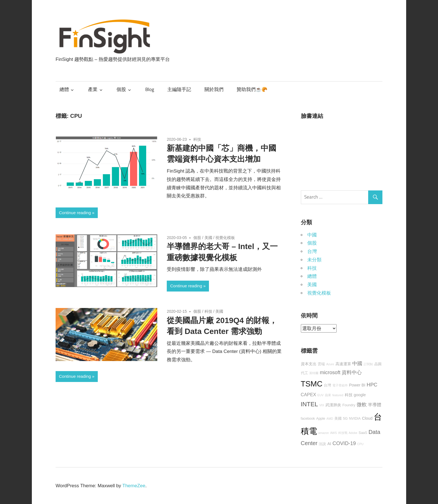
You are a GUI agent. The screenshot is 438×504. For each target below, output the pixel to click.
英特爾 (314, 373)
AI (329, 444)
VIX (322, 405)
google (360, 395)
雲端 (321, 364)
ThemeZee (134, 486)
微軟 (362, 405)
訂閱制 (368, 364)
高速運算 (343, 364)
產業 (93, 89)
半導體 (375, 405)
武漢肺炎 (333, 405)
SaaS (363, 433)
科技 (197, 139)
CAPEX (309, 395)
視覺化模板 (225, 238)
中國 (312, 235)
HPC (372, 385)
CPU (360, 444)
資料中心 (352, 372)
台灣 (312, 251)
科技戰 (343, 433)
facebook (308, 419)
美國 (208, 238)
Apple (321, 419)
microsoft (330, 372)
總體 (64, 89)
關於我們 (214, 89)
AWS (334, 433)
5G (345, 419)
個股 (121, 89)
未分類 (314, 260)
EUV (320, 395)
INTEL (310, 404)
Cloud (367, 418)
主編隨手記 (179, 89)
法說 (322, 444)
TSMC (312, 384)
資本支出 (309, 364)
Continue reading (75, 213)
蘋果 (328, 395)
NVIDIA (355, 419)
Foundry (349, 405)
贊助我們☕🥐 (252, 89)
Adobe (353, 433)
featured (338, 395)
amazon (323, 433)
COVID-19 (344, 443)
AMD (330, 419)
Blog (150, 89)
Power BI (357, 385)
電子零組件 (340, 385)
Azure (330, 364)
